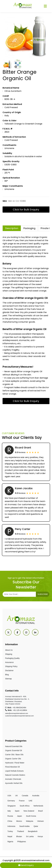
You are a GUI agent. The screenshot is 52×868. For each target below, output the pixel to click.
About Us (9, 650)
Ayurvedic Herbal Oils (14, 783)
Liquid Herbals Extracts (14, 771)
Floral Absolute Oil (12, 767)
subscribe (43, 594)
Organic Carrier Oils (13, 759)
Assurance (9, 662)
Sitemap (8, 679)
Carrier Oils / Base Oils (14, 755)
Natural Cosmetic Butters (15, 775)
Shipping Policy (11, 666)
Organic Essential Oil (14, 750)
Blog (7, 675)
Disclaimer (9, 670)
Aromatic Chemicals (13, 779)
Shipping (9, 654)
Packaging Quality (12, 658)
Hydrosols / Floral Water (15, 763)
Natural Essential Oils (14, 746)
